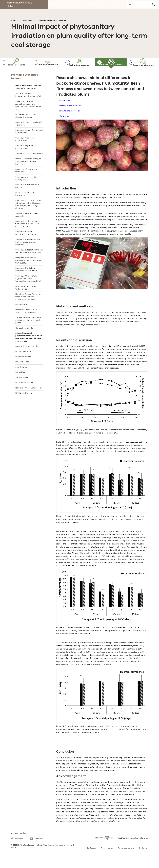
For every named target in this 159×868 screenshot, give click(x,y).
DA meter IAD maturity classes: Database (26, 125)
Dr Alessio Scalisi (23, 366)
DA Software (21, 313)
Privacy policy (107, 857)
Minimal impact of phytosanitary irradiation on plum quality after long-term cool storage (29, 346)
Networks (28, 21)
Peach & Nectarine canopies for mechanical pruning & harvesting (28, 170)
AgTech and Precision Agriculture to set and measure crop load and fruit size (28, 114)
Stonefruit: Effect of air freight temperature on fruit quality (29, 260)
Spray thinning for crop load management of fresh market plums (29, 329)
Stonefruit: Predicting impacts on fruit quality (26, 278)
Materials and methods (70, 115)
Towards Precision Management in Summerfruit (29, 104)
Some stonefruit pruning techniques (26, 179)
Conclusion (64, 125)
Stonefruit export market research (27, 224)
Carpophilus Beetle (24, 337)
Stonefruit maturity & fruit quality (27, 195)
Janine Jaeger (22, 386)
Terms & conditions (126, 857)
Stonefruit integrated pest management (27, 187)
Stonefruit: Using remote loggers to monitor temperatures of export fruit (28, 287)
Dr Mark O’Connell (24, 360)
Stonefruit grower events (27, 355)
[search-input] (142, 4)
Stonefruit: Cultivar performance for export (26, 242)
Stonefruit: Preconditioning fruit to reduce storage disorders (28, 251)
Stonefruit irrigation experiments (24, 156)
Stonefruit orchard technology (29, 162)
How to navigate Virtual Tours (29, 397)
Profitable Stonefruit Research (52, 21)
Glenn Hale (20, 381)
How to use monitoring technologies (26, 297)
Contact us (91, 857)
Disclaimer (143, 857)
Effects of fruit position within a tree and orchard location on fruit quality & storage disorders (29, 213)
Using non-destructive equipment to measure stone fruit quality (29, 269)
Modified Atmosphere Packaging (25, 203)
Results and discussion (70, 120)
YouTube (36, 848)
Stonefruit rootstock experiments (24, 148)
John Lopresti (22, 376)
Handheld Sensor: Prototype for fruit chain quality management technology (28, 306)
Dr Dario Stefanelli (24, 371)
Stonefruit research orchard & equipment (29, 132)
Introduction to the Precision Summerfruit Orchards (28, 96)
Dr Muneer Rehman (24, 402)
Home (14, 21)
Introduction (65, 110)
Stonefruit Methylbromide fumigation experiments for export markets (28, 233)
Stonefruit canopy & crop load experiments (29, 140)
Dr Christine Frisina (24, 392)
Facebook (17, 848)
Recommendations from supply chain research (26, 320)
